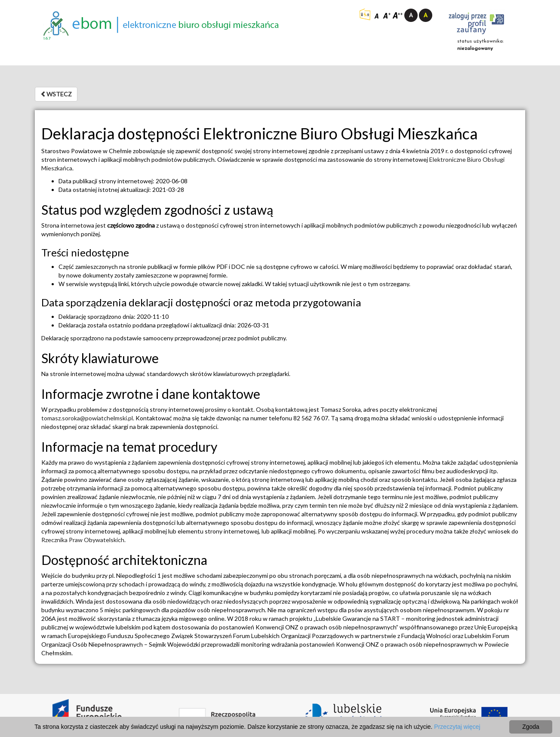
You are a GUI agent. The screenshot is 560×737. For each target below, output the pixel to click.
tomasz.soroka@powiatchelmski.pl (87, 418)
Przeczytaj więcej (457, 727)
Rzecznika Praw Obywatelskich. (83, 540)
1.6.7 (47, 39)
